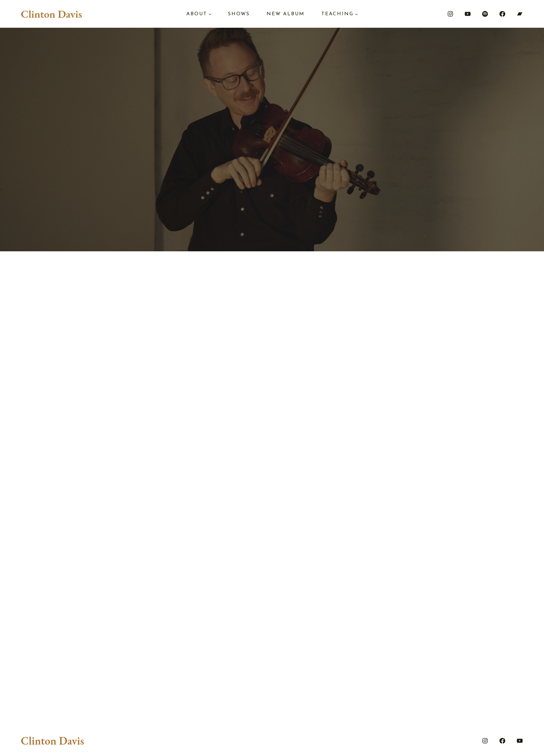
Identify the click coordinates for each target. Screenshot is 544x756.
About (197, 14)
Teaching (337, 14)
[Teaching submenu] (356, 14)
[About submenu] (210, 14)
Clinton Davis (51, 14)
